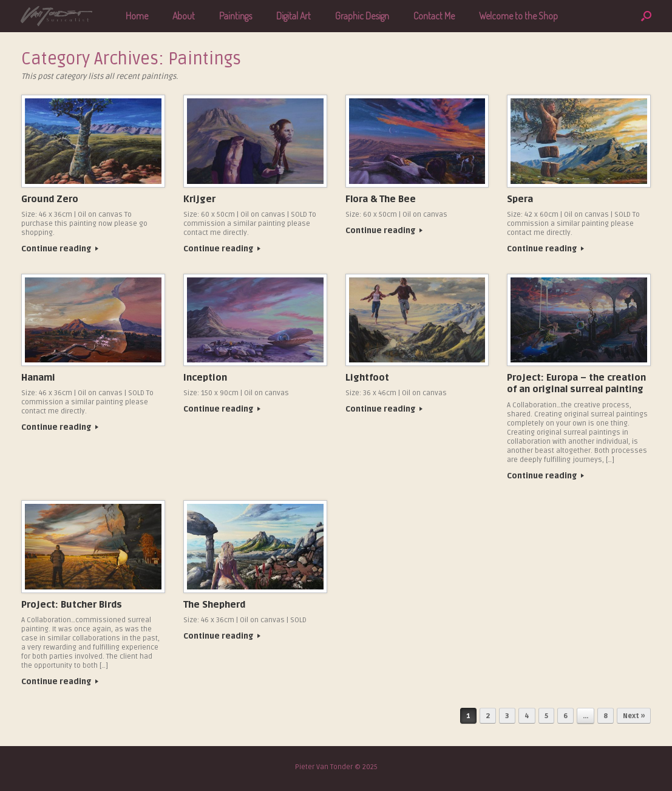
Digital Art (294, 16)
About (184, 16)
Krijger (199, 199)
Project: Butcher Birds (72, 605)
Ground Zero (50, 199)
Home (137, 16)
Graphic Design (362, 16)
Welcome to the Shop (518, 16)
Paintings (236, 16)
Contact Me (434, 16)
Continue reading (60, 249)
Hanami (38, 378)
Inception (205, 378)
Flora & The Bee (381, 199)
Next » (634, 716)
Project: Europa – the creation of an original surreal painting (576, 384)
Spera (520, 199)
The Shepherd (214, 605)
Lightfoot (367, 378)
